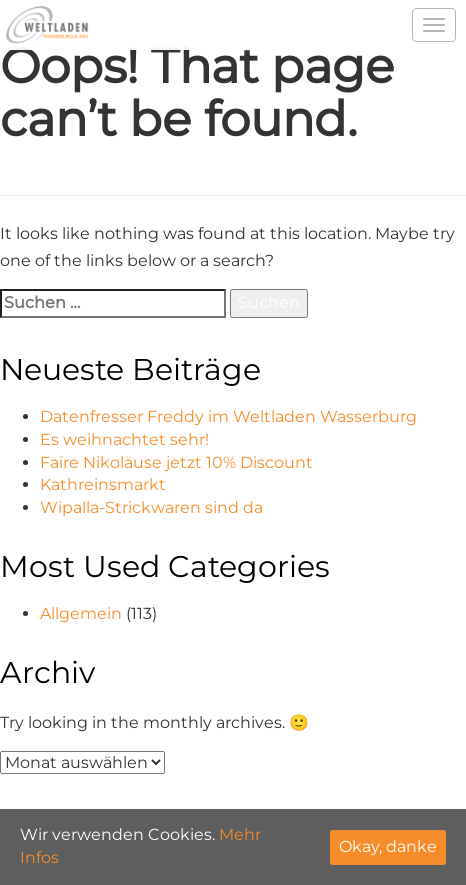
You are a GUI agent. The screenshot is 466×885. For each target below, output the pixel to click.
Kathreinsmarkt (103, 484)
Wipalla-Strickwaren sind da (151, 507)
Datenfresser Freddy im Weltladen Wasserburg (228, 416)
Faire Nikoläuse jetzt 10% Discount (176, 462)
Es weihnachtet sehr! (124, 439)
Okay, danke (388, 846)
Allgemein (81, 613)
